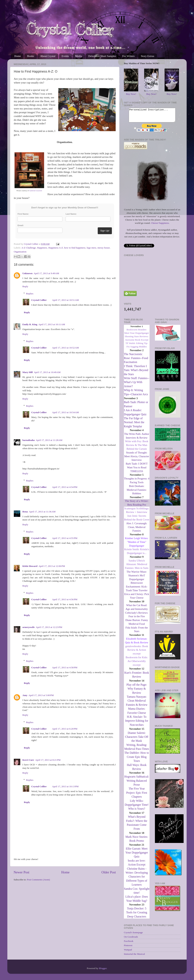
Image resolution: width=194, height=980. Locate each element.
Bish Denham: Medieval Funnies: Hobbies (137, 493)
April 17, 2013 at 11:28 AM (49, 440)
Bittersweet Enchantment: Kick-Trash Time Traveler (137, 589)
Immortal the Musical (134, 957)
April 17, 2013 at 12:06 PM (52, 566)
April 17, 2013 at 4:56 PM (65, 599)
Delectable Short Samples (102, 56)
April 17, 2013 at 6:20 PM (65, 729)
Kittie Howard (30, 566)
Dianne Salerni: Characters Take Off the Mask (137, 740)
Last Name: (71, 214)
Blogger (103, 971)
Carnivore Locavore (36, 191)
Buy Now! (131, 94)
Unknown (27, 273)
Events (65, 56)
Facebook (129, 944)
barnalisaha (29, 440)
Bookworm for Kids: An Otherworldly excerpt (137, 664)
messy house (104, 248)
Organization (20, 252)
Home (18, 56)
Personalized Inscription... (152, 116)
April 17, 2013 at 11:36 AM (42, 512)
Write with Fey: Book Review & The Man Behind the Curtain (137, 448)
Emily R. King (30, 324)
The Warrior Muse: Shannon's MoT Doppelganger (137, 578)
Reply (25, 286)
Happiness (42, 248)
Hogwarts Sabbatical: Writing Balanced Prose (137, 783)
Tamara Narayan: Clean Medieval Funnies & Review (137, 703)
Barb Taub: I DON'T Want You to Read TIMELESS (137, 470)
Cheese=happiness (160, 226)
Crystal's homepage (133, 935)
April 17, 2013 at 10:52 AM (65, 348)
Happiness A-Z (56, 248)
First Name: (23, 214)
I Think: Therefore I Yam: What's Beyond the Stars (136, 373)
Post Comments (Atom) (38, 880)
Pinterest (128, 948)
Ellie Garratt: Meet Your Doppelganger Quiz (137, 855)
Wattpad (128, 952)
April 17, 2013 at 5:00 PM (41, 695)
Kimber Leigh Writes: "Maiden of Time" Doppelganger (137, 545)
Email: (21, 225)
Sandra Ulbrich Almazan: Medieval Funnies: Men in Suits (137, 567)
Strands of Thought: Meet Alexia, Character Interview (137, 459)
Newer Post (22, 872)
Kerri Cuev (28, 760)
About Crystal (48, 56)
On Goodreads (131, 939)
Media (79, 56)
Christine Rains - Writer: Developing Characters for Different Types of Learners (137, 879)
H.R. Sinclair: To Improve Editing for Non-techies (137, 723)
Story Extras (147, 56)
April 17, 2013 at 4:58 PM (65, 667)
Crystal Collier (39, 300)
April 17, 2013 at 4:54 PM (65, 487)
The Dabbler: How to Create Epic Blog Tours (137, 759)
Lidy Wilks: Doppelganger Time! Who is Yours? (137, 807)
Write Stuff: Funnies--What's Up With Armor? (137, 385)
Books (30, 56)
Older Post (109, 872)
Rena (25, 512)
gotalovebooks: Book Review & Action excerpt (137, 653)
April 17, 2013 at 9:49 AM (46, 273)
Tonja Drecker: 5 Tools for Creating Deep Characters (137, 915)
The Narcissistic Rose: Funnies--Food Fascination (136, 361)
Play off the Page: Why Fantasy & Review (137, 691)
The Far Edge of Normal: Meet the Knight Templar (134, 425)
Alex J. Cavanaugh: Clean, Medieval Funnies (137, 530)
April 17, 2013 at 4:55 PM (65, 538)
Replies (30, 294)
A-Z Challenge (29, 248)
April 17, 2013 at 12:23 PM (49, 627)
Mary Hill (28, 372)
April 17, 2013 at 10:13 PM (65, 786)
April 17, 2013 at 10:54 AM (65, 412)
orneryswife (29, 627)
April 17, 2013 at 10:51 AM (65, 300)
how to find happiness (75, 248)
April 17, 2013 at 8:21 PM (48, 760)
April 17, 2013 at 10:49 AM (47, 372)
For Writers (128, 56)
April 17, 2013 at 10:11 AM (52, 324)
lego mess (91, 248)
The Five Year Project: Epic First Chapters (137, 795)
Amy (25, 695)
